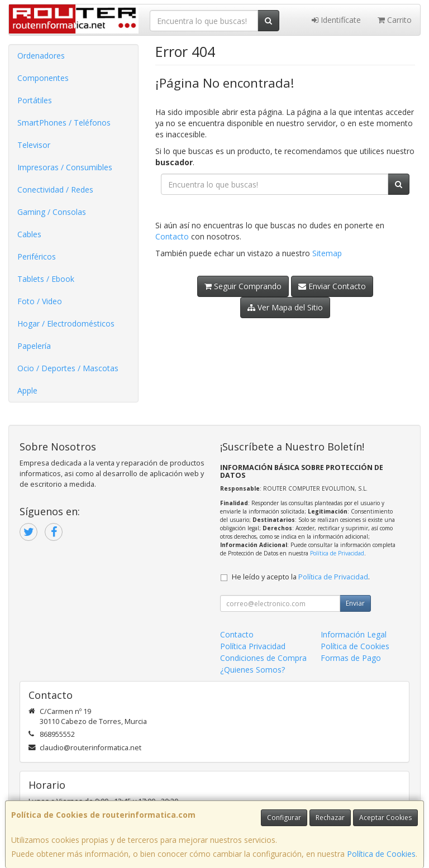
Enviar (355, 603)
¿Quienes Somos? (252, 670)
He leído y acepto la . (301, 577)
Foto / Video (40, 301)
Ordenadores (41, 56)
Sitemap (327, 253)
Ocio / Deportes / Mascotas (68, 368)
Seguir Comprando (243, 286)
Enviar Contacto (332, 286)
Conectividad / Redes (55, 190)
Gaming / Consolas (52, 212)
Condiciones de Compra (263, 658)
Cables (29, 234)
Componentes (43, 78)
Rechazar (330, 817)
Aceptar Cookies (385, 817)
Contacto (172, 236)
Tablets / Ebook (46, 279)
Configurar (284, 817)
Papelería (34, 346)
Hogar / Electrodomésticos (66, 323)
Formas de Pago (351, 658)
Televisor (34, 145)
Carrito (395, 20)
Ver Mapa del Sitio (285, 307)
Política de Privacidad (337, 553)
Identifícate (336, 20)
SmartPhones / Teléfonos (64, 123)
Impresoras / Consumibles (65, 167)
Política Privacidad (253, 646)
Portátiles (35, 100)
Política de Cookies (381, 854)
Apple (27, 390)
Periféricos (37, 256)
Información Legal (354, 634)
